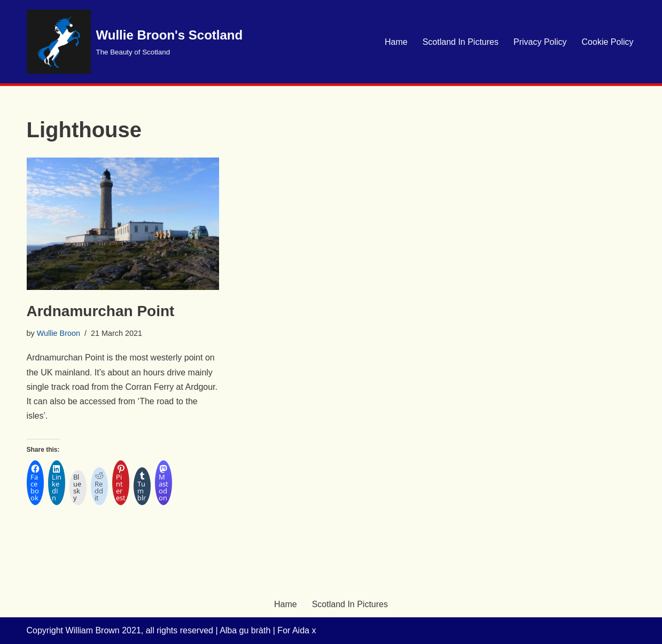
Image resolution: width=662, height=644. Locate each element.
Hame (396, 42)
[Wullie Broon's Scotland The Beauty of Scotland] (135, 42)
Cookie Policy (608, 42)
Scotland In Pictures (461, 42)
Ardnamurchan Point (101, 311)
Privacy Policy (540, 42)
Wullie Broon (59, 333)
